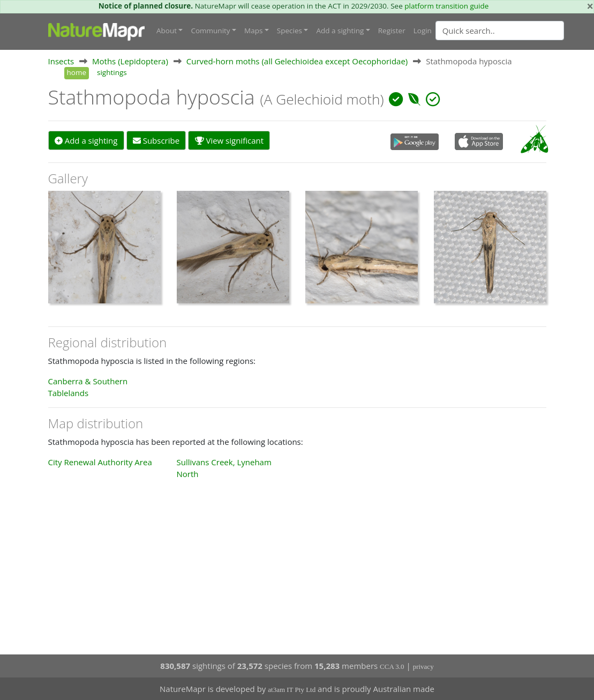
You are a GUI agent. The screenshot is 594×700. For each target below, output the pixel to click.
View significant (230, 140)
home (77, 72)
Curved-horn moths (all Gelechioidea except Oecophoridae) (297, 61)
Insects (61, 61)
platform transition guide (446, 6)
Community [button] (210, 31)
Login (423, 31)
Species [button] (290, 31)
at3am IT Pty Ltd (292, 690)
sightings (112, 72)
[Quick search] (500, 31)
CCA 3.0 (392, 667)
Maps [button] (253, 31)
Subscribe (156, 140)
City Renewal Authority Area (100, 462)
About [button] (167, 31)
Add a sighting (86, 140)
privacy (423, 667)
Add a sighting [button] (340, 31)
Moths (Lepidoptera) (130, 61)
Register (392, 31)
